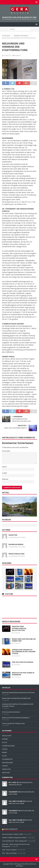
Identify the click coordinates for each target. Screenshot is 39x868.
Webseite (5, 479)
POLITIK (4, 756)
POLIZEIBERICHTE (7, 759)
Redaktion (17, 55)
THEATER (5, 766)
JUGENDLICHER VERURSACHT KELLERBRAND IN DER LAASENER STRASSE (24, 652)
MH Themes (19, 866)
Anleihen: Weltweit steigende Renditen (14, 838)
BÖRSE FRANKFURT (11, 829)
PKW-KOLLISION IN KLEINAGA (23, 662)
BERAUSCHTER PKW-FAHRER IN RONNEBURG (23, 674)
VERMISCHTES (6, 769)
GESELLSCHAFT (7, 736)
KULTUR (5, 742)
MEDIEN (4, 752)
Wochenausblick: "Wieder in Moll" (13, 834)
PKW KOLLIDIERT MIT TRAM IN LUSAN (13, 724)
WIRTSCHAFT (6, 773)
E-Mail (4, 473)
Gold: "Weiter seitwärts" (10, 850)
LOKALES (5, 749)
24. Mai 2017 (8, 55)
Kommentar (6, 451)
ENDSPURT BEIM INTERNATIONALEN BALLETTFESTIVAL (19, 628)
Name (4, 467)
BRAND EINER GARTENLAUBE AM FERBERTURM (24, 640)
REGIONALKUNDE (7, 763)
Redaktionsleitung (16, 554)
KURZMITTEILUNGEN (8, 746)
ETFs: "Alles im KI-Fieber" (10, 853)
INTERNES (5, 739)
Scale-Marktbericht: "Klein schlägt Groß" (15, 841)
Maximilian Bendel (16, 544)
